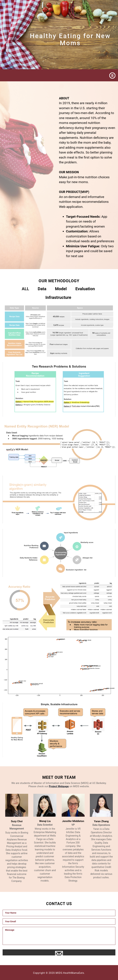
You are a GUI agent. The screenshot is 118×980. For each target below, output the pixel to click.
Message (59, 936)
